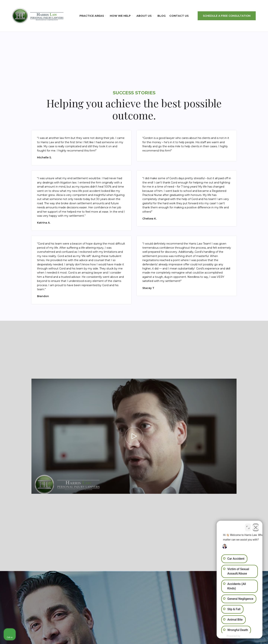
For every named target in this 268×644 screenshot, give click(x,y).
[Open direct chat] (248, 526)
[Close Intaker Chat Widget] (256, 526)
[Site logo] (38, 16)
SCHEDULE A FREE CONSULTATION (227, 16)
